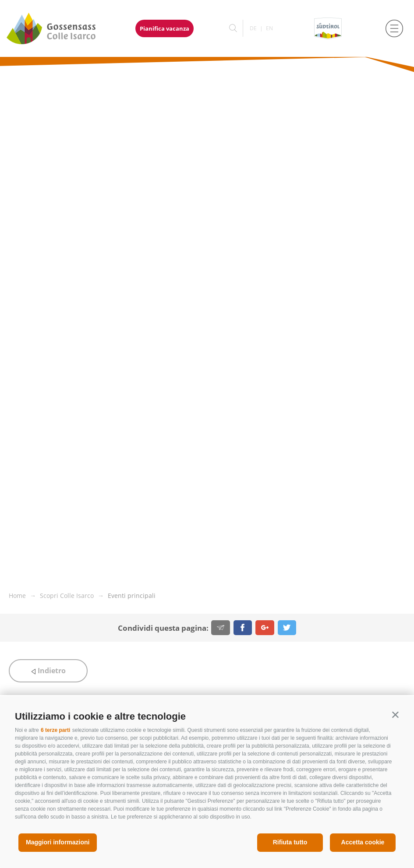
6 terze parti (55, 730)
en (269, 28)
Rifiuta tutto (290, 842)
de (253, 28)
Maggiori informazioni (58, 842)
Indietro (48, 671)
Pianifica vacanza (165, 28)
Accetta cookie (363, 842)
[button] (395, 715)
